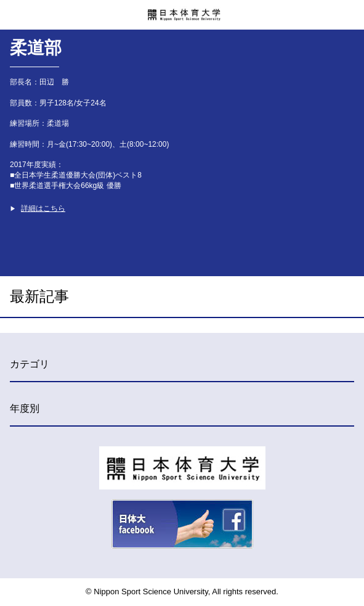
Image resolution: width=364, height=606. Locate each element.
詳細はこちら (43, 208)
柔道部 (36, 48)
